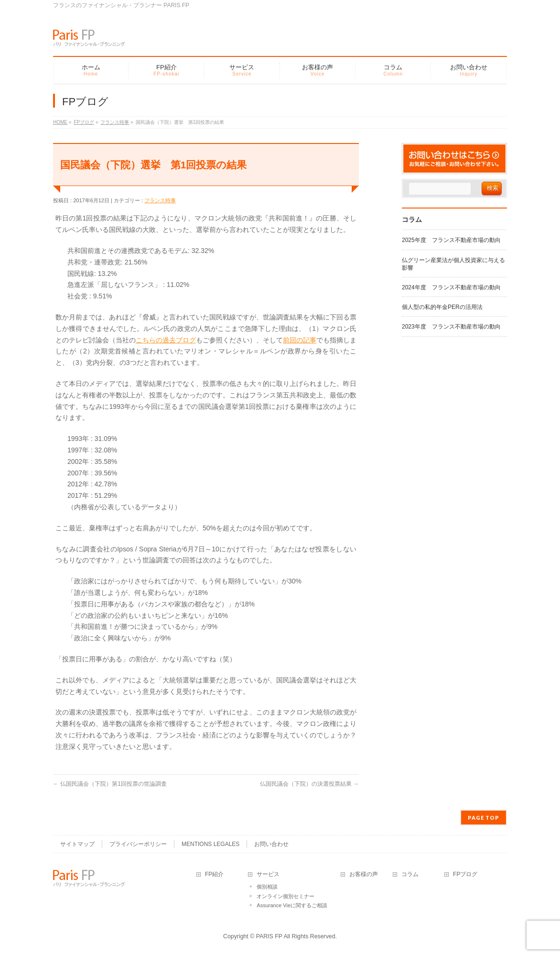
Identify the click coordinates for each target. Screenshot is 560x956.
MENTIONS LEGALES (210, 844)
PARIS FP (269, 936)
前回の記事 (300, 340)
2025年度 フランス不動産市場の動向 (451, 240)
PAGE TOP (484, 818)
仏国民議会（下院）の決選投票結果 (309, 784)
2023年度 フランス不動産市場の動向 (451, 327)
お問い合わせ (271, 844)
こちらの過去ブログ (166, 340)
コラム (410, 874)
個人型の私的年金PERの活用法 (442, 307)
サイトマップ (77, 844)
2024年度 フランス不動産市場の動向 (451, 287)
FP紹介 (214, 874)
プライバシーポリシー (138, 844)
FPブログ (465, 874)
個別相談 (267, 887)
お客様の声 (364, 874)
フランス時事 (160, 200)
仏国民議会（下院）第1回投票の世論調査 (110, 784)
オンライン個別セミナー (285, 896)
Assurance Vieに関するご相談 (292, 905)
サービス (268, 874)
